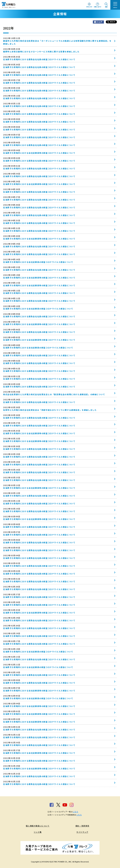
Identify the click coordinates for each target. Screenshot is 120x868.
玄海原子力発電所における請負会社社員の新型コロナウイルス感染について (39, 59)
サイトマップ (82, 832)
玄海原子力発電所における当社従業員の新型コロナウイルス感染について (38, 262)
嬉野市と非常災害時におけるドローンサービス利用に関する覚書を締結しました (41, 52)
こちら (76, 812)
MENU (115, 7)
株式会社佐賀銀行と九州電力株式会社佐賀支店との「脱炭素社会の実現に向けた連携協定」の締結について (54, 394)
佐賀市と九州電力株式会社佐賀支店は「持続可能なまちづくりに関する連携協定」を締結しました (50, 410)
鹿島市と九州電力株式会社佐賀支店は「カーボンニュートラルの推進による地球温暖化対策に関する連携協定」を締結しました (57, 42)
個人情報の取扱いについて (38, 826)
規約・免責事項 (82, 826)
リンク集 (38, 832)
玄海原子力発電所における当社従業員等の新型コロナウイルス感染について (39, 153)
